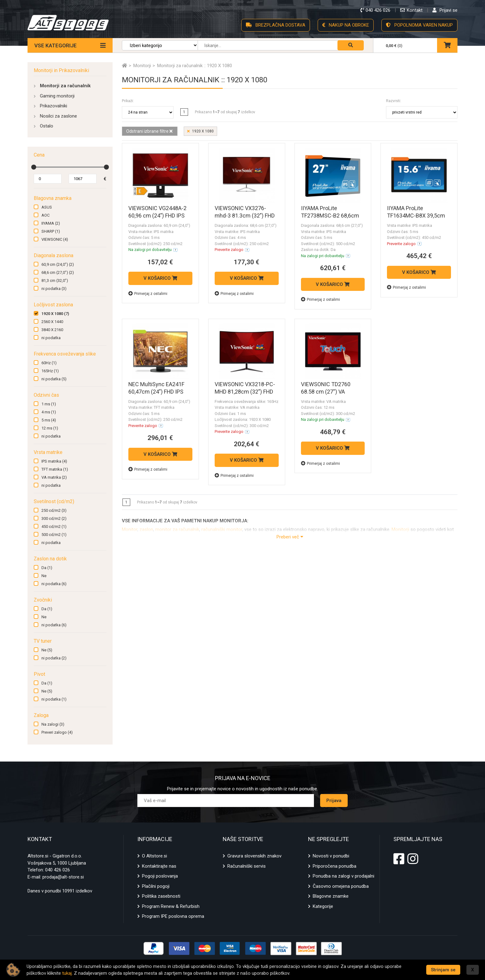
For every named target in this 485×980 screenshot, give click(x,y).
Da (47, 568)
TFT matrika (55, 469)
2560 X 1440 (52, 322)
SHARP (51, 231)
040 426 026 (58, 870)
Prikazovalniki (54, 106)
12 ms (50, 428)
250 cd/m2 (54, 510)
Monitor (130, 529)
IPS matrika (54, 461)
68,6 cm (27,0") (58, 272)
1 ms (49, 404)
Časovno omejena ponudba (341, 886)
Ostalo (47, 126)
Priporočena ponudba (335, 866)
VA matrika (54, 477)
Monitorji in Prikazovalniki (61, 70)
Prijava (334, 801)
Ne (44, 576)
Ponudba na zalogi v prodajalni (343, 876)
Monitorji (400, 529)
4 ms (49, 412)
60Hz (49, 363)
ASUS (47, 207)
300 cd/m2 (54, 518)
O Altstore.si (155, 856)
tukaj (67, 973)
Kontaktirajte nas (159, 866)
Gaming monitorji (57, 96)
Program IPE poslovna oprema (173, 916)
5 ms (49, 420)
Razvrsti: (394, 101)
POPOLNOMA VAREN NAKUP (419, 25)
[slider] (34, 167)
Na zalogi (53, 724)
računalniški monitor (222, 529)
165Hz (50, 371)
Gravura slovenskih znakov (254, 856)
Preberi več (290, 537)
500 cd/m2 (54, 535)
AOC (45, 215)
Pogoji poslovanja (160, 876)
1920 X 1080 (55, 314)
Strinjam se (443, 970)
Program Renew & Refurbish (171, 906)
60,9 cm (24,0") (58, 264)
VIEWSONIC (55, 239)
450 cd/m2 (54, 527)
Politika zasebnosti (161, 896)
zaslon (146, 529)
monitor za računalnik (177, 529)
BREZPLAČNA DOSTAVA (276, 25)
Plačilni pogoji (156, 886)
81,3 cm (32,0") (55, 281)
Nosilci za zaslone (58, 116)
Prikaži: (128, 101)
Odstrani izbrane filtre (149, 131)
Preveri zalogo (57, 732)
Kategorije (323, 906)
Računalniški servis (247, 866)
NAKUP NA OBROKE (346, 25)
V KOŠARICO (160, 278)
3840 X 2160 (52, 330)
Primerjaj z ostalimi (148, 294)
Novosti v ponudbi (331, 856)
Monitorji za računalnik (65, 86)
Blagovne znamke (331, 896)
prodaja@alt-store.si (63, 877)
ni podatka (54, 289)
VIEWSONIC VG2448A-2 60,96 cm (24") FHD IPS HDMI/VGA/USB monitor (158, 216)
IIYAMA (51, 223)
